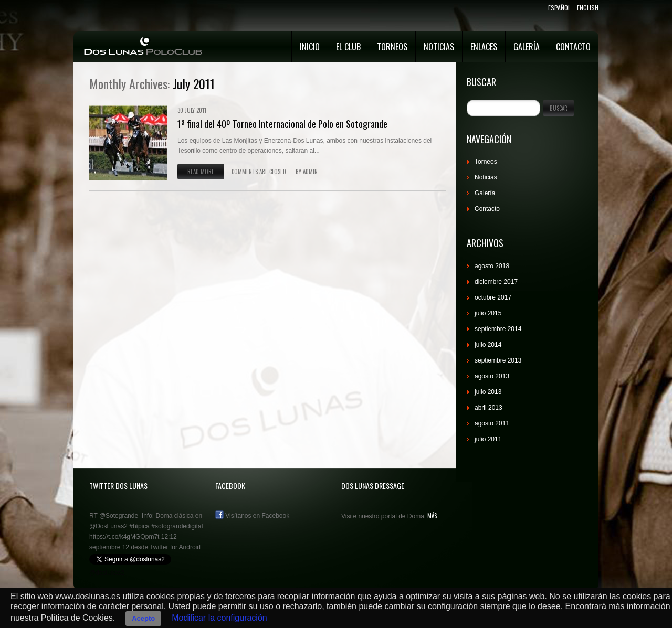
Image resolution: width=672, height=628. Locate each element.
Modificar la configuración (219, 618)
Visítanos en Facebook (252, 516)
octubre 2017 (493, 297)
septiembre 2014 (498, 329)
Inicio (310, 47)
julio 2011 (488, 439)
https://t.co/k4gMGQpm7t (124, 537)
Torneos (392, 47)
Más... (434, 516)
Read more (201, 172)
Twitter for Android (175, 547)
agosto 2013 (492, 376)
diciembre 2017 (496, 282)
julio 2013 (488, 392)
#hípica (139, 526)
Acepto (143, 618)
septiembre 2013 (498, 360)
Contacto (573, 47)
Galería (527, 47)
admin (310, 172)
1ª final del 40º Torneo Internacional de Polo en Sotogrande (282, 124)
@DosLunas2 (108, 526)
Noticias (439, 47)
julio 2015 (488, 313)
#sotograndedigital (177, 526)
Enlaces (484, 47)
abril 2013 (489, 408)
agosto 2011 (492, 423)
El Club (348, 47)
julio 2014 (488, 345)
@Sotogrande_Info (126, 516)
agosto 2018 (492, 266)
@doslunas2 (107, 573)
